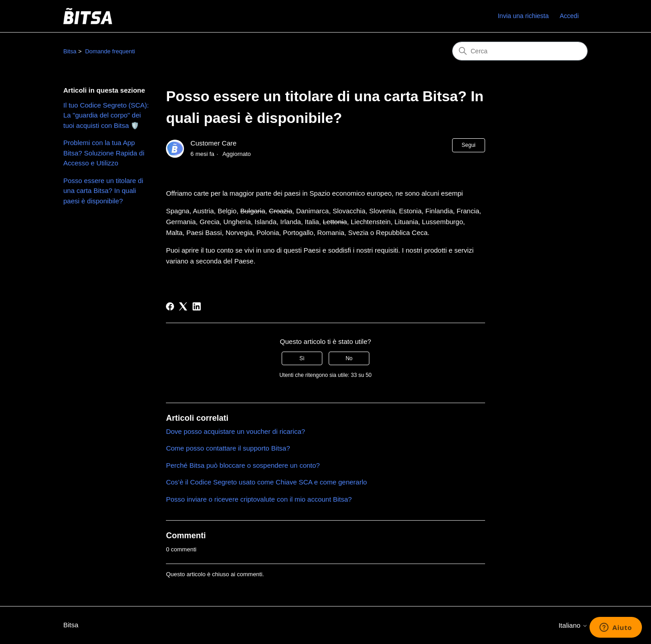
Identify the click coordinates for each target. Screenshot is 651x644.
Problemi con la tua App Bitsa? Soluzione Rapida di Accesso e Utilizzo (104, 153)
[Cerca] (520, 51)
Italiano (573, 625)
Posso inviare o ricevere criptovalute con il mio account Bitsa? (259, 499)
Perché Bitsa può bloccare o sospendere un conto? (243, 465)
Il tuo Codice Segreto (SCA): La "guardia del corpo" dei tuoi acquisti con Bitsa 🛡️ (106, 115)
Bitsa (70, 51)
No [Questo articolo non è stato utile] (349, 358)
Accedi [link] (569, 16)
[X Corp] (183, 306)
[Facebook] (170, 306)
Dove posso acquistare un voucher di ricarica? (236, 431)
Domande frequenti (110, 51)
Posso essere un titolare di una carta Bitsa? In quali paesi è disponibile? (103, 191)
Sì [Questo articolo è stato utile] (302, 358)
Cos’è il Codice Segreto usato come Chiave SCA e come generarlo (266, 482)
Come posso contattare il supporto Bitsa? (228, 448)
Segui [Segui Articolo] (469, 145)
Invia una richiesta (523, 16)
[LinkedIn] (197, 306)
